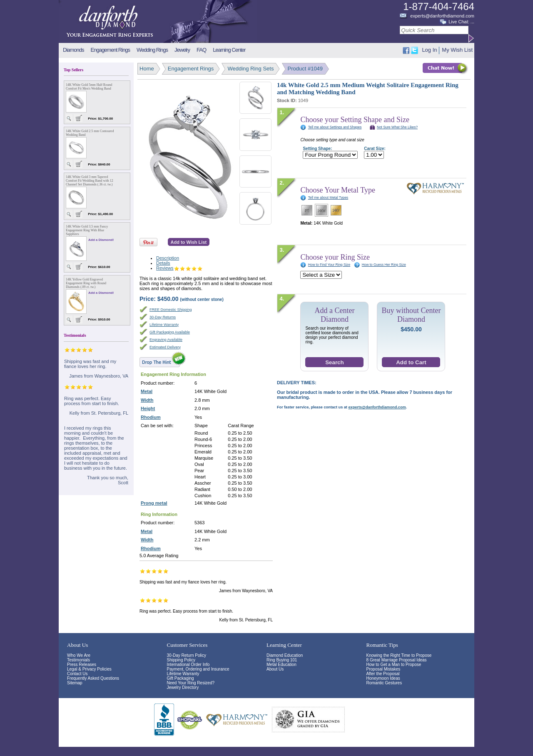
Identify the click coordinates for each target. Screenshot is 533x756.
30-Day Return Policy (187, 655)
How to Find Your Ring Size (329, 265)
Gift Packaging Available (170, 332)
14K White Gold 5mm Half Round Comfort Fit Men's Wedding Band (89, 87)
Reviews (179, 268)
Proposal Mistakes (384, 669)
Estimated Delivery (165, 347)
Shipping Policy (181, 660)
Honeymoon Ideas (383, 678)
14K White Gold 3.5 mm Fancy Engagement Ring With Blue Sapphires (87, 230)
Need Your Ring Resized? (191, 683)
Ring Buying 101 (282, 660)
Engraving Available (166, 340)
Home (147, 69)
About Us (275, 669)
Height (148, 408)
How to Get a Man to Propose (394, 665)
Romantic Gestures (384, 683)
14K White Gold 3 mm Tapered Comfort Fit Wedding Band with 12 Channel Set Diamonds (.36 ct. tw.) (90, 181)
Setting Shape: (317, 149)
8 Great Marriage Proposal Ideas (397, 660)
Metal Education (281, 665)
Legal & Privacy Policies (89, 669)
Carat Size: (375, 149)
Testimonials (78, 660)
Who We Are (79, 655)
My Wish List (457, 50)
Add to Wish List (189, 242)
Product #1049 (305, 69)
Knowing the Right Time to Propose (399, 655)
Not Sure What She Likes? (397, 127)
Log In (429, 50)
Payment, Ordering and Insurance (198, 669)
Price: (160, 299)
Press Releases (82, 665)
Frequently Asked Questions (93, 678)
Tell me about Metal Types (328, 198)
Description (168, 258)
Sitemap (75, 683)
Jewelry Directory (183, 687)
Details (163, 263)
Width (147, 400)
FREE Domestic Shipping (171, 310)
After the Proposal (383, 674)
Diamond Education (285, 655)
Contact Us (77, 674)
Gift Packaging (181, 678)
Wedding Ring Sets (250, 69)
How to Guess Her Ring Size (384, 265)
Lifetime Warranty (164, 325)
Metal (147, 391)
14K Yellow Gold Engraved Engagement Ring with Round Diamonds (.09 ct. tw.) (86, 283)
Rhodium (151, 417)
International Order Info (188, 665)
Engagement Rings (191, 69)
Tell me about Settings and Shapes (335, 127)
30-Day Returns (163, 317)
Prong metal (154, 503)
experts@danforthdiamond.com (442, 16)
